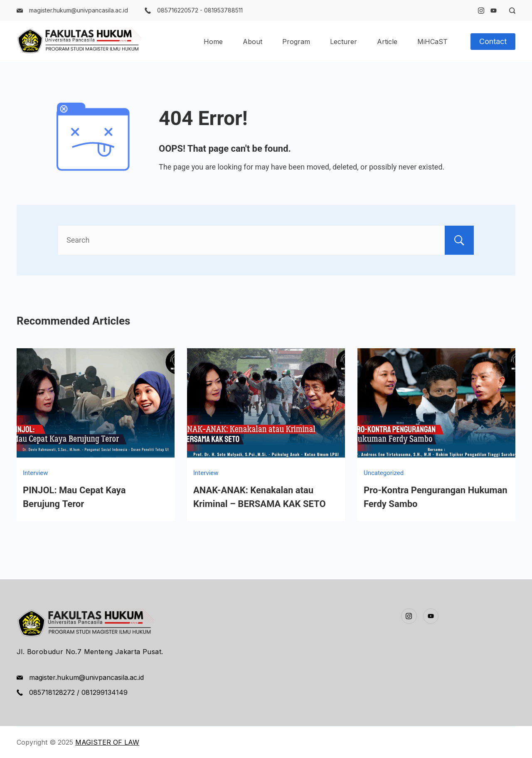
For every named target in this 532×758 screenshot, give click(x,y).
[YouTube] (494, 11)
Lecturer (344, 42)
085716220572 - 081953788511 (200, 10)
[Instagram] (481, 11)
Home (213, 42)
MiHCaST (432, 42)
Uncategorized (384, 473)
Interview (36, 473)
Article (387, 42)
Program (296, 42)
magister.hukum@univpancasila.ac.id (79, 10)
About (252, 42)
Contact (493, 41)
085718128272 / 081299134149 (78, 692)
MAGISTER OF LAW (107, 742)
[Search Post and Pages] (509, 11)
